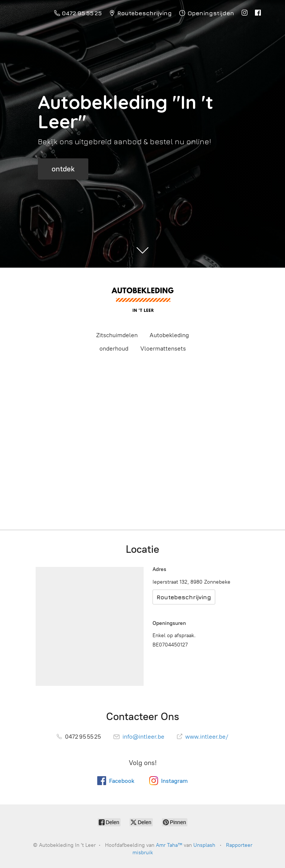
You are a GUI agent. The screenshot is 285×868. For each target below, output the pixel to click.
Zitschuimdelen (117, 335)
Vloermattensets (163, 349)
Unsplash (204, 845)
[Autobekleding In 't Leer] (142, 299)
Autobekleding (169, 335)
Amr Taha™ (169, 845)
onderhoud (114, 349)
